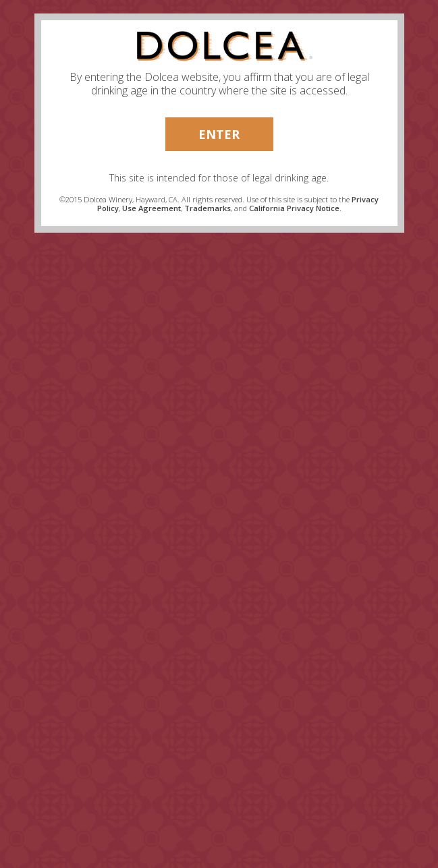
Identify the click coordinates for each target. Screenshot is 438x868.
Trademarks (208, 208)
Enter (219, 134)
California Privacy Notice (294, 208)
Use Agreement (152, 208)
